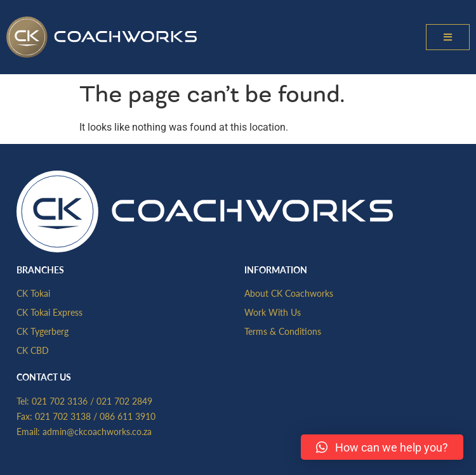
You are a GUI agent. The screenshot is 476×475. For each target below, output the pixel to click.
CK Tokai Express (50, 312)
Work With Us (273, 312)
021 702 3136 (60, 401)
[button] (448, 37)
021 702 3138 (63, 416)
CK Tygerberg (43, 331)
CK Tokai (33, 293)
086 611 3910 (128, 416)
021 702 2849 (124, 401)
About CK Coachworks (289, 293)
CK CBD (33, 350)
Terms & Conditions (283, 331)
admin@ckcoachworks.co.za (97, 431)
